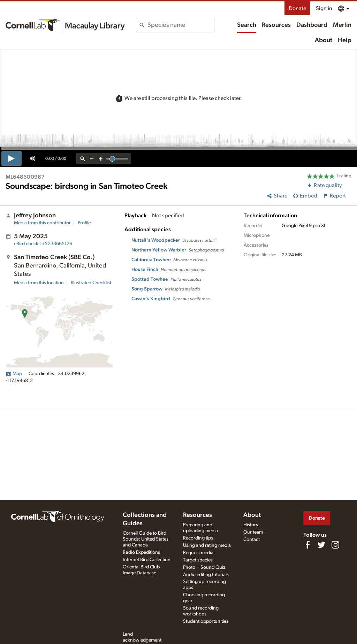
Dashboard (312, 25)
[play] (12, 158)
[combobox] (181, 25)
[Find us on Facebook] (307, 545)
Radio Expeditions (141, 552)
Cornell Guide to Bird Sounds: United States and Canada (146, 539)
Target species (198, 560)
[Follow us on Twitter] (321, 545)
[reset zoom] (83, 159)
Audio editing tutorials (206, 575)
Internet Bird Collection (147, 560)
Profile (84, 223)
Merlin (342, 25)
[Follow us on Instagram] (335, 545)
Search (247, 25)
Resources (276, 25)
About (324, 40)
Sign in (324, 8)
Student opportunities (206, 621)
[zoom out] (92, 159)
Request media (198, 553)
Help (345, 40)
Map (14, 374)
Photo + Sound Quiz (204, 567)
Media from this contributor (42, 223)
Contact (252, 540)
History (251, 525)
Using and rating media (207, 545)
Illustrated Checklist (91, 283)
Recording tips (198, 538)
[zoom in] (101, 159)
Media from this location (39, 283)
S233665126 (43, 244)
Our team (253, 532)
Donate (297, 8)
